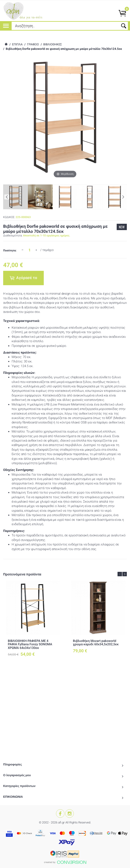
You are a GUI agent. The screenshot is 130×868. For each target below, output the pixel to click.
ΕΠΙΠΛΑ (17, 45)
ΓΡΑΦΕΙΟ (33, 45)
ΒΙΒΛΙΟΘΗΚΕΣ (53, 45)
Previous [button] (120, 574)
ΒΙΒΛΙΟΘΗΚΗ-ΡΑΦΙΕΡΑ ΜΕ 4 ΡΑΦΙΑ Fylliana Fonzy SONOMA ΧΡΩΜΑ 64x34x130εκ (30, 644)
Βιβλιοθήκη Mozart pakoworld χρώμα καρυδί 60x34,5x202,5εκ (96, 643)
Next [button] (125, 574)
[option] (33, 622)
